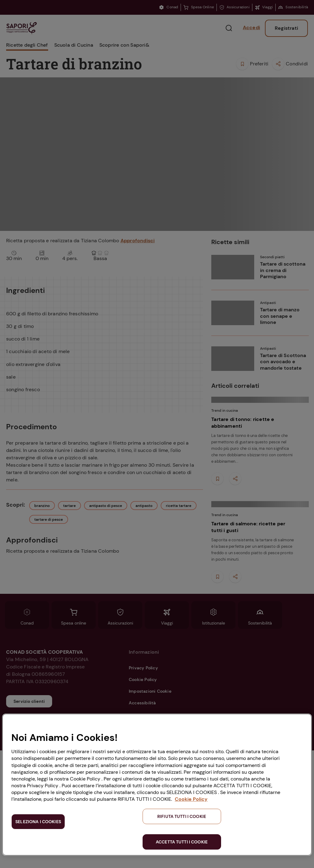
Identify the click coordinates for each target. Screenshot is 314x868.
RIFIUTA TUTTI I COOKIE (182, 816)
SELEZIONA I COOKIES (38, 822)
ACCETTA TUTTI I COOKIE (182, 842)
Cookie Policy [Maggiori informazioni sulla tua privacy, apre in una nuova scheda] (191, 799)
